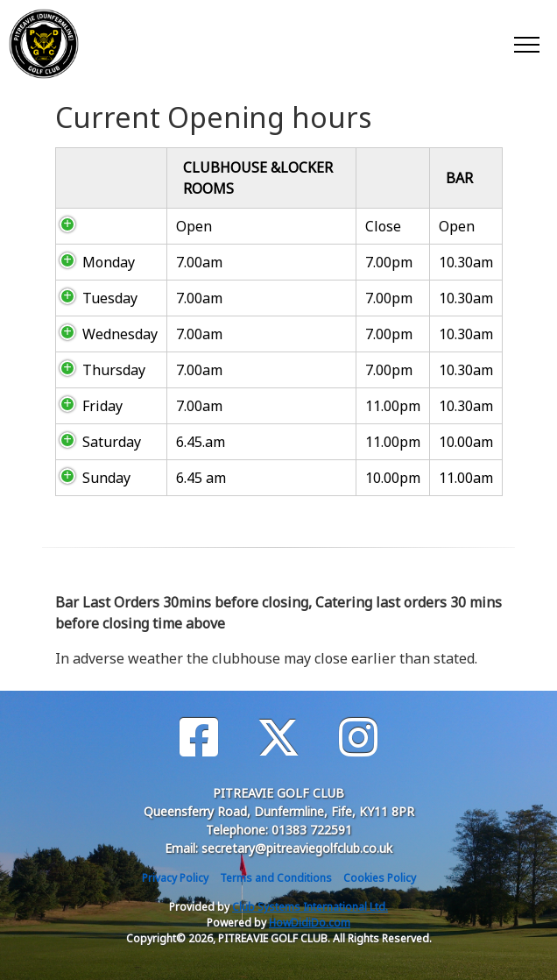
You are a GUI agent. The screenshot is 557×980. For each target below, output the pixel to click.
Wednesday (120, 334)
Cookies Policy (380, 878)
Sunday (106, 478)
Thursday (114, 370)
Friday (102, 406)
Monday (109, 262)
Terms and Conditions (276, 878)
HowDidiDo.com (310, 923)
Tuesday (110, 298)
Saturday (112, 442)
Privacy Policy (175, 878)
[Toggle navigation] (526, 44)
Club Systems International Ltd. (310, 907)
